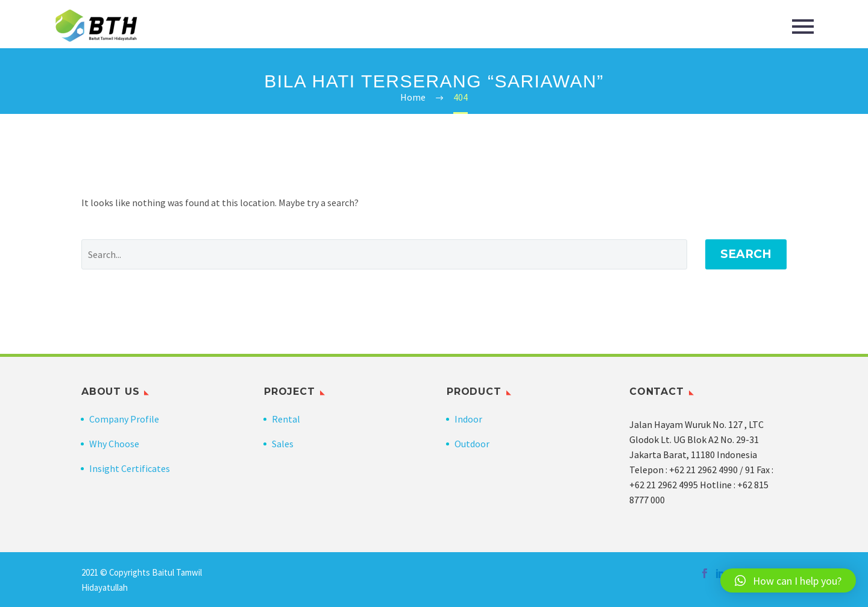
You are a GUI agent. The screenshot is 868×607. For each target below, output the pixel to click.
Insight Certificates (130, 468)
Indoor (468, 419)
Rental (286, 419)
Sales (283, 444)
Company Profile (124, 419)
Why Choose (114, 444)
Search (746, 254)
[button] (788, 580)
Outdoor (472, 444)
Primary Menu (803, 27)
